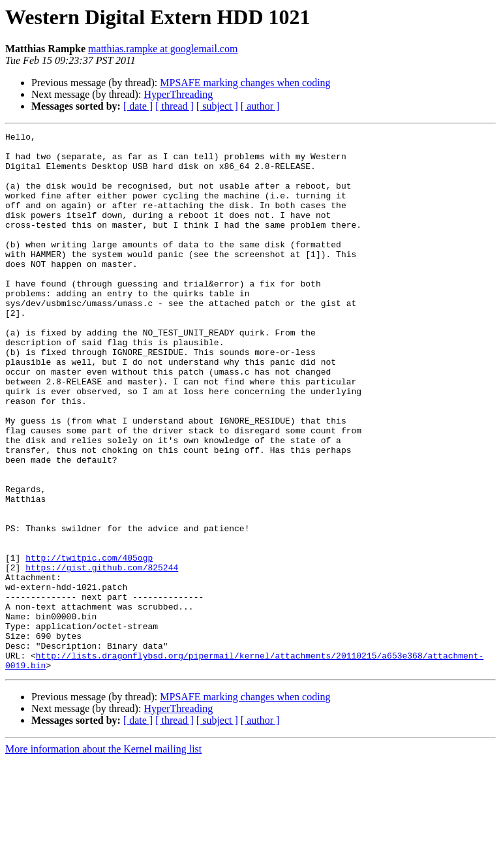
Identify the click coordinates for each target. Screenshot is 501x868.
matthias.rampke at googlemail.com (163, 49)
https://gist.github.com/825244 (102, 655)
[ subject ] (217, 106)
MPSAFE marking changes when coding (245, 83)
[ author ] (260, 106)
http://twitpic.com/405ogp (89, 643)
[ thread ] (175, 106)
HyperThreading (178, 94)
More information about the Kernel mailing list (103, 857)
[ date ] (138, 106)
